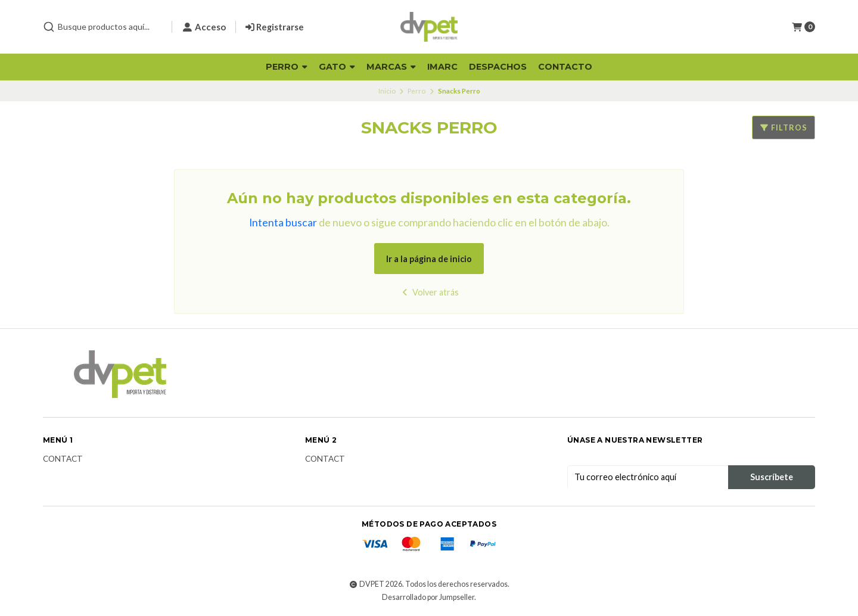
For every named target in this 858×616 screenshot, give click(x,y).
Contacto (565, 67)
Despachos (498, 67)
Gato (337, 67)
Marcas (391, 67)
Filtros (784, 127)
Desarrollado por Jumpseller (428, 597)
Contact (63, 459)
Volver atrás (429, 292)
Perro (287, 67)
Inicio (387, 91)
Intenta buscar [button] (283, 223)
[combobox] (102, 27)
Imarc (442, 67)
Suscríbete (772, 477)
